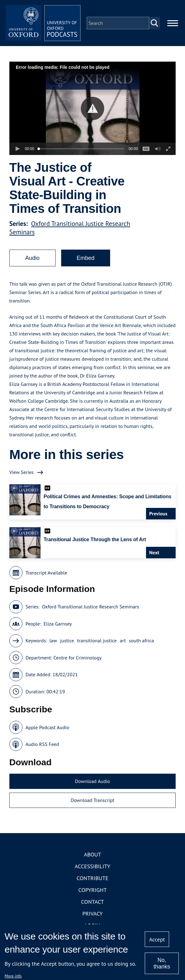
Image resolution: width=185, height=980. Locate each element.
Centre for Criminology (77, 658)
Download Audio (92, 781)
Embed (86, 258)
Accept (157, 939)
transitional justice (97, 640)
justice (67, 640)
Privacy (92, 914)
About (92, 854)
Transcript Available (46, 573)
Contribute (92, 878)
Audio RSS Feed (42, 744)
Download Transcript (92, 800)
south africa (141, 640)
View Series (22, 472)
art (123, 640)
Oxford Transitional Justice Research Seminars (90, 607)
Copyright (92, 890)
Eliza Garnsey (58, 624)
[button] (92, 108)
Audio (32, 258)
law (53, 640)
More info (13, 976)
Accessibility (92, 866)
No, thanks (162, 963)
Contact (92, 902)
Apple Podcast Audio (47, 727)
